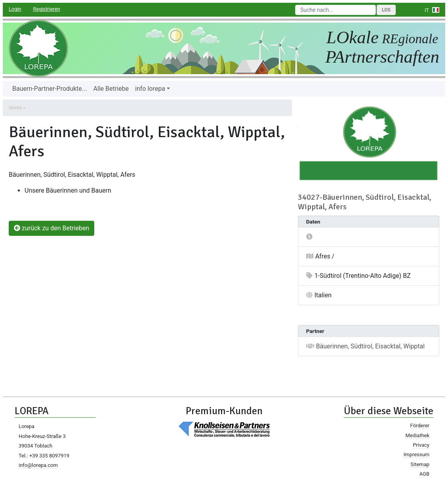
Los (386, 10)
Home (15, 108)
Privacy (421, 445)
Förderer (420, 426)
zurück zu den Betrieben (51, 228)
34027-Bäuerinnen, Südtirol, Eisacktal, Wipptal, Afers (365, 202)
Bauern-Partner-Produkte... (50, 89)
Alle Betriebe (111, 89)
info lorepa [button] (150, 89)
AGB (424, 474)
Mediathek (417, 435)
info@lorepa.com (38, 465)
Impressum (417, 454)
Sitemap (420, 464)
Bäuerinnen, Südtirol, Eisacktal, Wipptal (371, 346)
